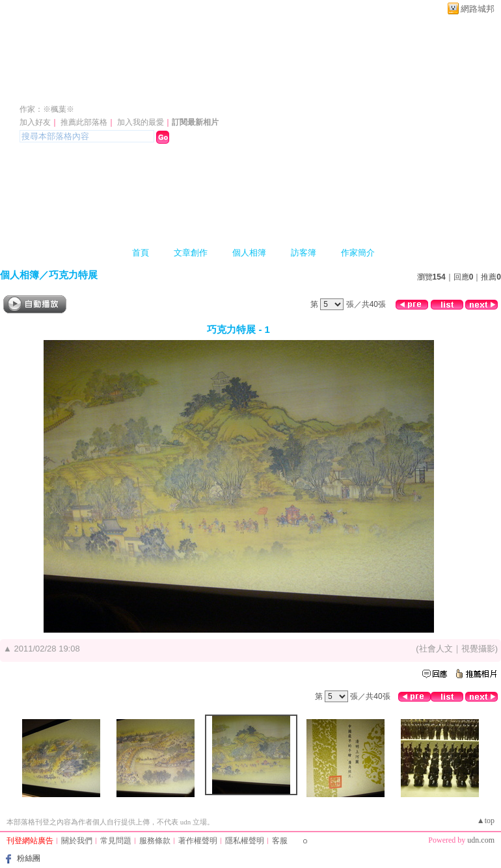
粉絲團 (29, 858)
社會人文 (436, 649)
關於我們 (77, 841)
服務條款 (155, 841)
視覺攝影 (478, 649)
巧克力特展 (73, 275)
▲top (486, 821)
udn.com (481, 840)
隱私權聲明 (245, 841)
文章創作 (191, 253)
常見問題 (116, 841)
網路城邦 (478, 9)
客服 (280, 841)
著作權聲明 (198, 841)
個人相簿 (249, 253)
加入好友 (35, 122)
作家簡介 (358, 253)
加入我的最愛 (141, 122)
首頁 (141, 253)
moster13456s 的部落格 (111, 90)
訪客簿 (304, 253)
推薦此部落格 (84, 122)
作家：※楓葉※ (47, 109)
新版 (258, 90)
